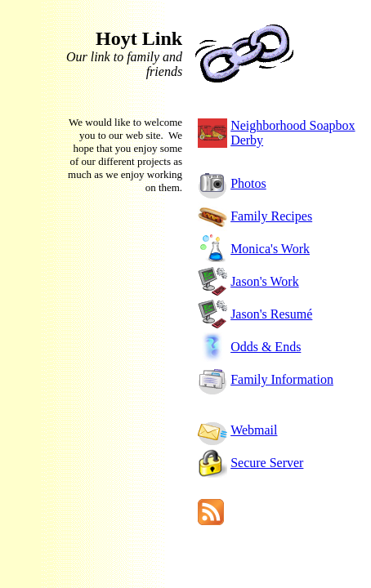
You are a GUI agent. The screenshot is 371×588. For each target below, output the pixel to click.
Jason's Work (265, 281)
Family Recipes (271, 216)
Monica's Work (270, 249)
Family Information (282, 379)
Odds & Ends (266, 347)
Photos (248, 183)
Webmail (254, 430)
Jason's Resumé (271, 314)
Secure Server (267, 463)
